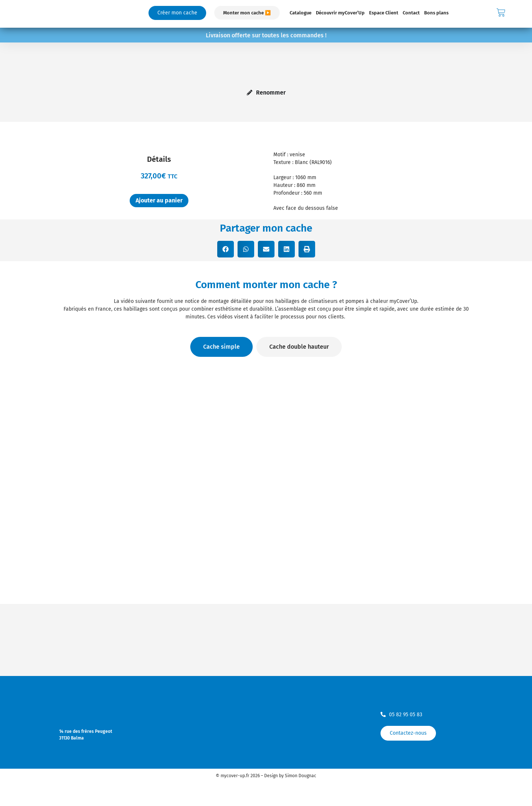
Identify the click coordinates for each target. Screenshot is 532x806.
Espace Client (384, 13)
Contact (411, 13)
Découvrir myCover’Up (340, 13)
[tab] (221, 347)
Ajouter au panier (159, 200)
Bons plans (436, 13)
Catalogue (301, 13)
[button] (226, 249)
